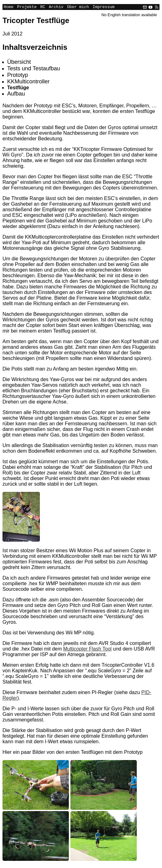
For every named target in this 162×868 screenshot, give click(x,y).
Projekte (27, 7)
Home (9, 7)
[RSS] (156, 7)
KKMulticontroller (28, 82)
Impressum (103, 7)
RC (43, 7)
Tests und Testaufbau (34, 69)
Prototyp (18, 76)
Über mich (78, 7)
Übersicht (19, 63)
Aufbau (16, 95)
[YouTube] (150, 7)
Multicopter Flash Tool (87, 650)
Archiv (56, 7)
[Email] (145, 7)
